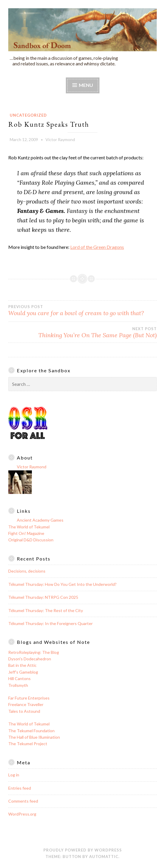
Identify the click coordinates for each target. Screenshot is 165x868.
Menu (86, 85)
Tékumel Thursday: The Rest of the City (46, 610)
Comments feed (23, 801)
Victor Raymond (60, 139)
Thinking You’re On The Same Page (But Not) (82, 333)
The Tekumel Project (28, 744)
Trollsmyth (18, 685)
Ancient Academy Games (40, 520)
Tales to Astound (24, 711)
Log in (14, 775)
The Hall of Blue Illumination (34, 737)
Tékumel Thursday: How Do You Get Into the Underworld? (62, 584)
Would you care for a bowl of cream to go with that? (82, 310)
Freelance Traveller (26, 704)
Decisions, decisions (27, 571)
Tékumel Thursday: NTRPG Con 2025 (43, 597)
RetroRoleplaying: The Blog (34, 652)
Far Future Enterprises (29, 698)
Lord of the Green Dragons (97, 247)
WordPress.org (22, 814)
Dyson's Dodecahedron (30, 659)
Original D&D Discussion (31, 540)
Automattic (104, 857)
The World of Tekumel (29, 527)
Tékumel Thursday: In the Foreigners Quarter (50, 623)
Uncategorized (28, 115)
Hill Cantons (19, 678)
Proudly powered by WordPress (83, 850)
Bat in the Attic (22, 665)
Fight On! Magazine (26, 533)
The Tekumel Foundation (31, 731)
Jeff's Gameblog (23, 672)
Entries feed (20, 788)
